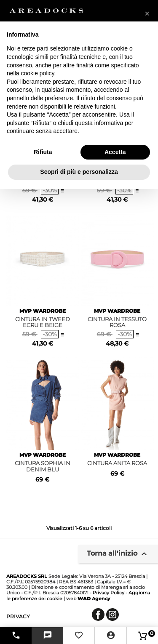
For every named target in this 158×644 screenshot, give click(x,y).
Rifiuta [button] (43, 152)
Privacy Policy (108, 593)
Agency (94, 599)
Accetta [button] (115, 152)
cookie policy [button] (37, 73)
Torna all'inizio (118, 554)
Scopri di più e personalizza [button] (79, 172)
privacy (18, 616)
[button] (147, 13)
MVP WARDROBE (43, 311)
